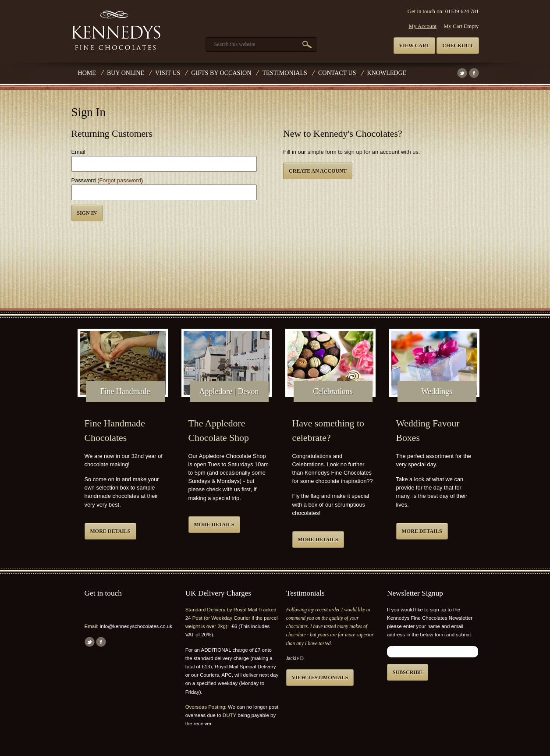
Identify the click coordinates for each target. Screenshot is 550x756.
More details (110, 531)
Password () (107, 180)
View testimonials (320, 678)
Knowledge (387, 73)
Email (78, 152)
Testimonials (284, 73)
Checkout (458, 46)
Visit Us (168, 73)
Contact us (337, 73)
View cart (415, 46)
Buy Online (126, 73)
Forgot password (120, 180)
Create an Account (318, 171)
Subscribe (408, 672)
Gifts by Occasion (221, 73)
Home (87, 73)
